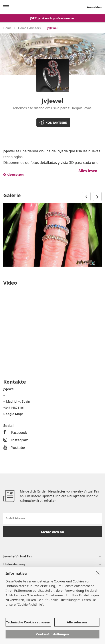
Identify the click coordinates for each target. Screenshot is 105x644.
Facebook (15, 433)
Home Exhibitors (29, 28)
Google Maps (13, 414)
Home (7, 28)
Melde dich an (53, 532)
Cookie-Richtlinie (30, 604)
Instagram (16, 440)
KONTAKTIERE (56, 123)
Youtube (14, 448)
